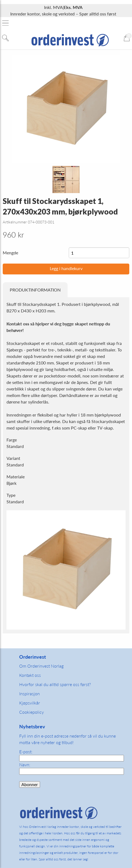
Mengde (10, 253)
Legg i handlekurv (66, 268)
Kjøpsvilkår (30, 703)
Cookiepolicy (32, 712)
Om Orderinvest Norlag (41, 666)
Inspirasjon (29, 694)
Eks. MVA (73, 7)
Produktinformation (35, 290)
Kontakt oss (30, 675)
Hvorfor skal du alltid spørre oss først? (55, 684)
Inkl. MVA (53, 7)
